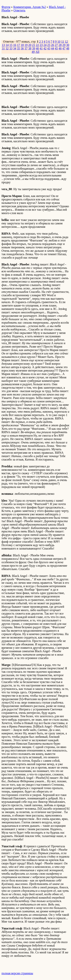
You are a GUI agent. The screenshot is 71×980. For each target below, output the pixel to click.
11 (63, 42)
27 (56, 45)
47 (64, 48)
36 (22, 48)
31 (3, 48)
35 (19, 48)
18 (22, 45)
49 (33, 52)
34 (15, 48)
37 (26, 48)
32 (7, 48)
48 (68, 48)
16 (15, 45)
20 (30, 45)
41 (41, 48)
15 (11, 45)
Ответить (19, 10)
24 (45, 45)
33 (11, 48)
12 (66, 42)
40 (37, 48)
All (37, 52)
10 (59, 42)
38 (30, 48)
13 (3, 45)
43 (49, 48)
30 (68, 45)
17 (19, 45)
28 (60, 45)
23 (41, 45)
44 (53, 48)
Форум (6, 7)
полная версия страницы (17, 973)
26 (53, 45)
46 (60, 48)
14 (7, 45)
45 (56, 48)
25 (49, 45)
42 (45, 48)
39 (34, 48)
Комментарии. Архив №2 (30, 7)
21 (34, 45)
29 (64, 45)
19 (26, 45)
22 (37, 45)
